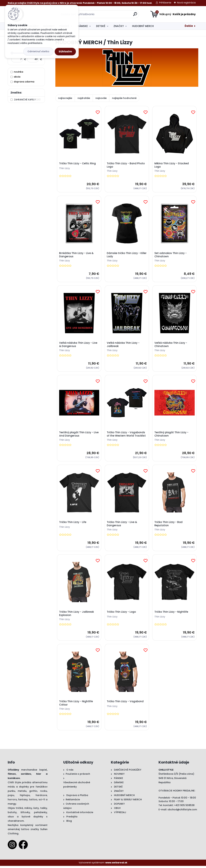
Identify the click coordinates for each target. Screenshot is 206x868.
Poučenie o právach (78, 776)
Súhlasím (65, 52)
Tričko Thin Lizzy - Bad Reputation (169, 525)
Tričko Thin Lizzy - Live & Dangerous (122, 525)
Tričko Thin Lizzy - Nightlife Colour (76, 705)
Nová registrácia (186, 3)
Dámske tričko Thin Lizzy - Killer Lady (127, 255)
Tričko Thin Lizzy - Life (73, 524)
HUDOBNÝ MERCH (143, 26)
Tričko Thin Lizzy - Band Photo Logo (126, 165)
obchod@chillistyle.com (182, 812)
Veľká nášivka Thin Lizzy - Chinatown (171, 345)
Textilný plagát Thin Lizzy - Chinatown (172, 435)
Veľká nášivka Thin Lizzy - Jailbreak (123, 345)
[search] (135, 15)
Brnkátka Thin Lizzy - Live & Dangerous (76, 255)
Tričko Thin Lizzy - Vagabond (125, 704)
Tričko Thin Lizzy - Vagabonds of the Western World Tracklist (126, 435)
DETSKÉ (101, 26)
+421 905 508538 (184, 807)
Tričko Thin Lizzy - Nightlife (171, 613)
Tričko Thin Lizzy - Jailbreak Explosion (77, 615)
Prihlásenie (165, 3)
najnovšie (101, 98)
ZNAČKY (119, 26)
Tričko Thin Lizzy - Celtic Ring (78, 164)
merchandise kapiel (34, 772)
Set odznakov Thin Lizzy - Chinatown (171, 255)
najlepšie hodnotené (124, 98)
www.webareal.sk (116, 865)
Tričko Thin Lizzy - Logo (121, 613)
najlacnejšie (65, 98)
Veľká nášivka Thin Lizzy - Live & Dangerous (78, 345)
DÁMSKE (83, 26)
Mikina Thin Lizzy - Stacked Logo (172, 165)
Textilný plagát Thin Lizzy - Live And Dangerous (79, 435)
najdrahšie (84, 98)
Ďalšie (189, 26)
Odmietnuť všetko (38, 51)
